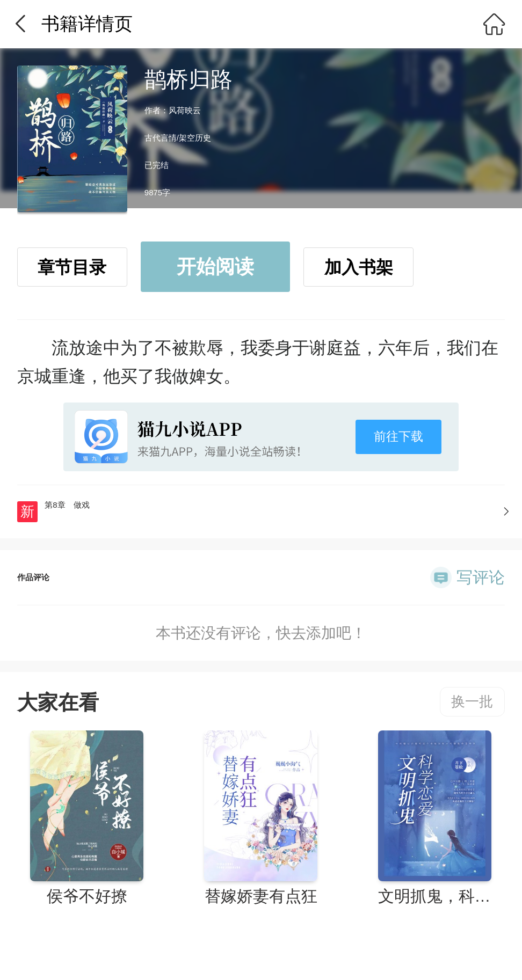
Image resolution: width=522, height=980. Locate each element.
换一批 (472, 701)
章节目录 (72, 267)
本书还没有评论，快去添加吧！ (261, 633)
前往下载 (398, 436)
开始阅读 (215, 266)
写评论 (481, 577)
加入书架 (359, 267)
